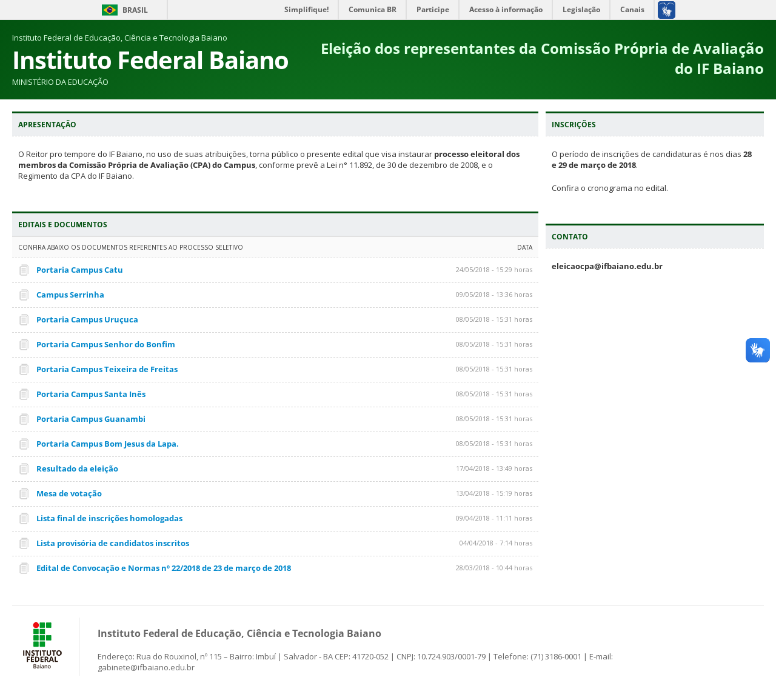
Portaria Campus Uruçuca (87, 319)
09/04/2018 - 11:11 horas (494, 518)
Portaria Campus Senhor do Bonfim (106, 344)
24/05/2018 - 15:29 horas (494, 269)
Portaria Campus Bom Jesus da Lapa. (108, 444)
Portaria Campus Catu (80, 270)
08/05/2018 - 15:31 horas (494, 319)
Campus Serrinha (70, 295)
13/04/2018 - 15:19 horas (494, 493)
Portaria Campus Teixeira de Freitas (107, 369)
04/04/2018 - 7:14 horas (496, 543)
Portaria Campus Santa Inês (91, 394)
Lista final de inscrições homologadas (109, 518)
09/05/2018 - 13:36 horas (494, 294)
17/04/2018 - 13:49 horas (494, 468)
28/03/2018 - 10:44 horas (494, 568)
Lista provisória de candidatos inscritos (113, 543)
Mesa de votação (69, 493)
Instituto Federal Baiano (150, 60)
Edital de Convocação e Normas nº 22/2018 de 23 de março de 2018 (164, 568)
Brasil (135, 10)
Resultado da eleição (77, 468)
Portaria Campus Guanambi (91, 419)
